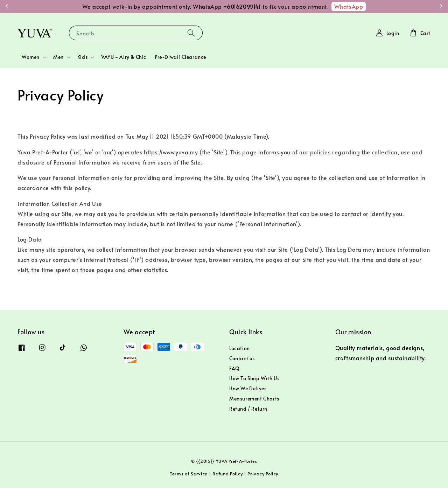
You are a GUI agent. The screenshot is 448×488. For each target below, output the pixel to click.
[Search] (191, 33)
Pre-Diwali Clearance (180, 57)
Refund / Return (248, 409)
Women (31, 57)
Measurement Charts (254, 399)
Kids (82, 57)
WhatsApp (349, 6)
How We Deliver (248, 388)
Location (240, 348)
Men (58, 57)
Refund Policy (227, 474)
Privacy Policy (263, 474)
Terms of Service (189, 474)
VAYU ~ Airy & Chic (124, 57)
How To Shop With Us (254, 378)
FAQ (234, 368)
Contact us (242, 358)
